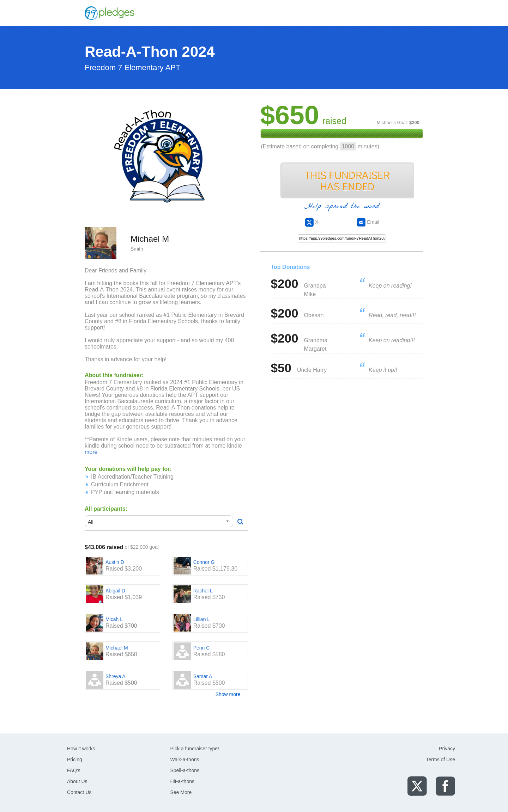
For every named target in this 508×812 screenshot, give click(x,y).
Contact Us (79, 792)
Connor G (204, 562)
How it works (81, 749)
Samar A (203, 676)
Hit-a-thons (182, 781)
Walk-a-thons (185, 759)
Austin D (115, 562)
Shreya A (116, 676)
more (91, 452)
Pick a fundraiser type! (195, 749)
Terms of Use (441, 759)
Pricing (75, 759)
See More (181, 792)
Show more (228, 694)
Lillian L (202, 619)
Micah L (114, 619)
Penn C (202, 648)
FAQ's (74, 770)
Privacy (447, 749)
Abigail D (115, 591)
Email (368, 222)
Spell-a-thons (185, 770)
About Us (77, 781)
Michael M (117, 648)
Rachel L (203, 591)
